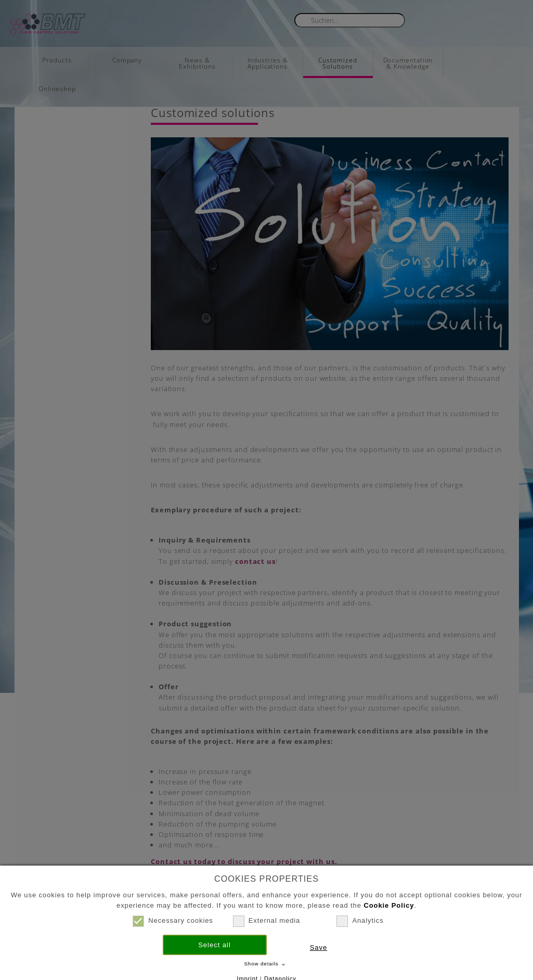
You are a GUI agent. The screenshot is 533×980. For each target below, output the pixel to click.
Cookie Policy (389, 905)
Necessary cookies (173, 921)
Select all (214, 945)
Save (319, 947)
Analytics (360, 921)
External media (266, 921)
